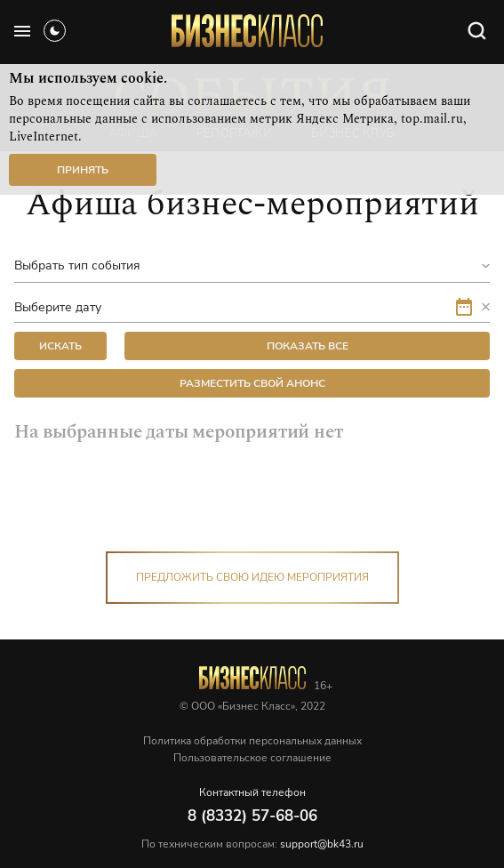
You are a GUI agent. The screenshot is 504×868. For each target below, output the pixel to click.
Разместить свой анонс (252, 383)
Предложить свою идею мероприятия (252, 577)
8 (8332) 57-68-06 (252, 816)
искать (60, 346)
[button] (481, 307)
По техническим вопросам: (252, 844)
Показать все (308, 346)
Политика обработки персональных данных (252, 741)
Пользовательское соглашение (252, 758)
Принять (83, 170)
